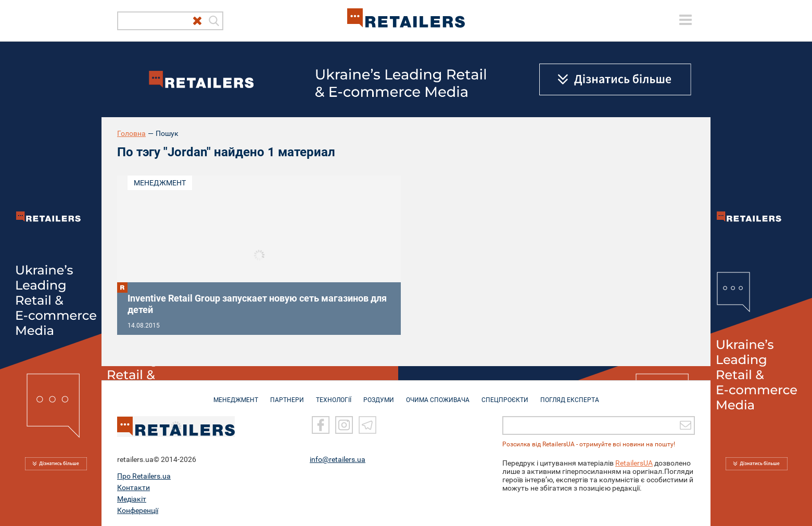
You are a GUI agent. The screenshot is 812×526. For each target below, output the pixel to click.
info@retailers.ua (338, 459)
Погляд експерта (570, 395)
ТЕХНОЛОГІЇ (334, 395)
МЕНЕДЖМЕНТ (236, 395)
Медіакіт (132, 498)
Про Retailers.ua (144, 475)
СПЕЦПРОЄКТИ (505, 395)
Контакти (134, 487)
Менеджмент (160, 183)
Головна (131, 133)
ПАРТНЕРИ (287, 395)
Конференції (138, 510)
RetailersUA (634, 462)
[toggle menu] (686, 20)
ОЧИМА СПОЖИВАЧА (438, 395)
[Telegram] (367, 424)
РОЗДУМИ (379, 395)
